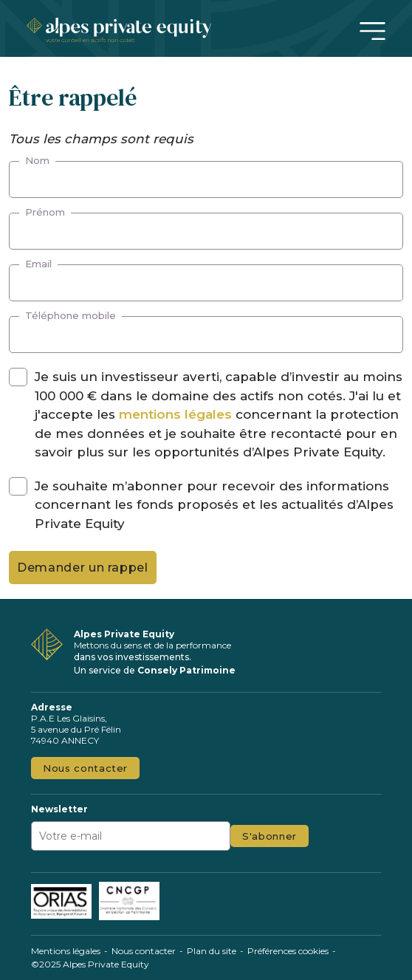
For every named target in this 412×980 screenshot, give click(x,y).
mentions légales (175, 414)
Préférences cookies (288, 951)
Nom (37, 160)
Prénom (45, 212)
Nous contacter (85, 768)
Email (38, 264)
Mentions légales (66, 951)
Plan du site (212, 951)
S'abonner (269, 836)
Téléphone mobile (71, 315)
